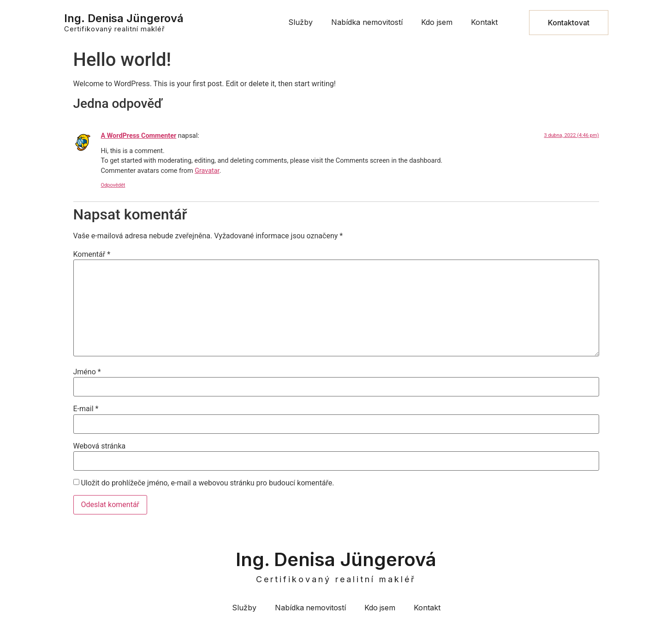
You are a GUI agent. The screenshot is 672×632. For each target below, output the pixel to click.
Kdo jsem (437, 22)
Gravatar (207, 171)
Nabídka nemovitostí (367, 22)
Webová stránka (100, 446)
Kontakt (484, 22)
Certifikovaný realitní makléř (115, 29)
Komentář (92, 254)
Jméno (87, 372)
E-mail (86, 409)
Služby (300, 22)
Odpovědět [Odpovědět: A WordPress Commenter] (113, 185)
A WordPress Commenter (139, 136)
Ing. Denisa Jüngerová (124, 18)
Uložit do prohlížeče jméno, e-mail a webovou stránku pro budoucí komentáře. (207, 483)
